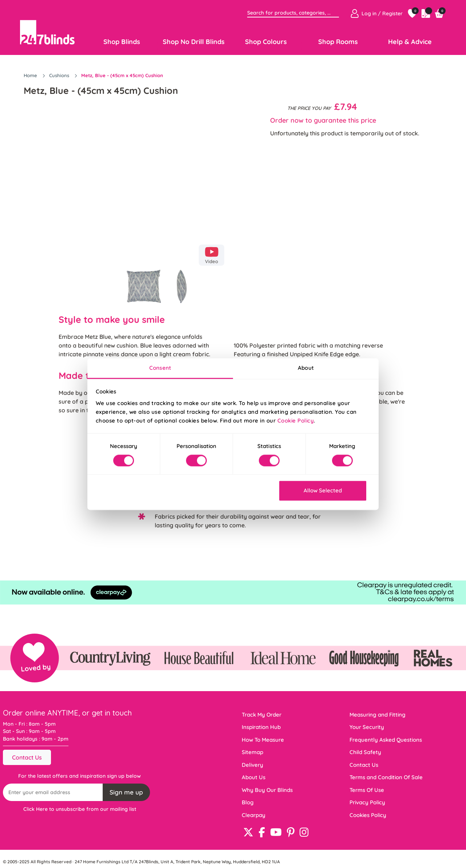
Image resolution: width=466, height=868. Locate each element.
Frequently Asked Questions (386, 740)
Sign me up (126, 792)
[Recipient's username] (53, 792)
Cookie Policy (296, 421)
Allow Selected (323, 491)
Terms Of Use (367, 790)
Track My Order (262, 715)
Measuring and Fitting (378, 715)
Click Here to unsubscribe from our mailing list (80, 809)
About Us (254, 777)
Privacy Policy (367, 802)
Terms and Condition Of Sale (386, 777)
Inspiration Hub (261, 727)
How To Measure (263, 740)
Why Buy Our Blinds (267, 790)
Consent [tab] (160, 368)
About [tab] (306, 368)
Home (31, 75)
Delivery (252, 765)
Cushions (60, 75)
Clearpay (254, 815)
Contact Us (27, 757)
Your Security (367, 727)
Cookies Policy (368, 815)
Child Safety (365, 752)
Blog (248, 802)
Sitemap (252, 752)
